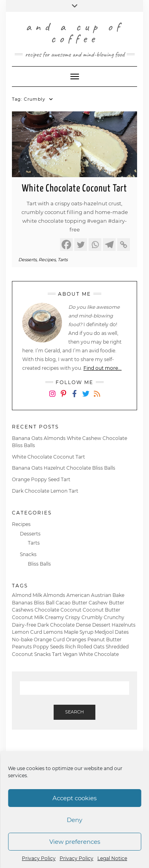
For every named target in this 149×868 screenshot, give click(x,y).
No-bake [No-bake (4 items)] (22, 640)
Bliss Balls (39, 564)
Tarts (63, 260)
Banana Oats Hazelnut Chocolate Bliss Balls (64, 468)
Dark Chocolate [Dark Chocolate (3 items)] (56, 625)
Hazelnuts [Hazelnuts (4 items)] (124, 625)
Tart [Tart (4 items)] (57, 654)
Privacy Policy (39, 858)
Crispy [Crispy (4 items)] (73, 617)
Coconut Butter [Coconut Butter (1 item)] (102, 610)
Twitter (86, 399)
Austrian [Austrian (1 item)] (101, 595)
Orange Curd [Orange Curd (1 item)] (49, 640)
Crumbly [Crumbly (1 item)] (92, 617)
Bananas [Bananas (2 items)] (22, 603)
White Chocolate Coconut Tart (74, 189)
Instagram (52, 399)
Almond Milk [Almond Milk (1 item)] (27, 595)
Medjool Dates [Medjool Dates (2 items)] (112, 632)
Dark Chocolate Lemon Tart (45, 491)
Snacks (28, 554)
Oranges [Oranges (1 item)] (76, 640)
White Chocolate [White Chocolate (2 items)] (99, 654)
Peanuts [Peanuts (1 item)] (22, 647)
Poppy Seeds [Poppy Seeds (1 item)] (48, 647)
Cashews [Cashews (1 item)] (23, 610)
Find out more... (103, 368)
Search (74, 712)
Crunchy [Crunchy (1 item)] (114, 617)
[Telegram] (109, 245)
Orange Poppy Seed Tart (41, 479)
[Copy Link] (124, 245)
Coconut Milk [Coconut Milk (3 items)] (28, 617)
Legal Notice (112, 858)
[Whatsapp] (95, 245)
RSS (97, 399)
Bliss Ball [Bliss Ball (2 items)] (44, 603)
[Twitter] (81, 245)
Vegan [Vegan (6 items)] (70, 654)
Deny (74, 820)
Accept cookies (74, 798)
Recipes (47, 260)
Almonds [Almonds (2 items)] (54, 595)
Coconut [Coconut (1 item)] (71, 610)
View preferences (75, 842)
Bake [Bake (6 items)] (118, 595)
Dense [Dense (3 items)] (83, 625)
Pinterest (63, 399)
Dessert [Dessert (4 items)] (101, 625)
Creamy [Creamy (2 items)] (54, 617)
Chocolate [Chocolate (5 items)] (47, 610)
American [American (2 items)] (78, 595)
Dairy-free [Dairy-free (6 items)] (24, 625)
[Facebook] (66, 245)
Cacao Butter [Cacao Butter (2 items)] (72, 603)
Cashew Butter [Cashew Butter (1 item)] (106, 603)
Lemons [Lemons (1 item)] (53, 632)
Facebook (74, 399)
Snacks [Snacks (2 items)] (43, 654)
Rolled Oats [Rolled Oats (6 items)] (91, 647)
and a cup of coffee (75, 33)
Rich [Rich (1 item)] (71, 647)
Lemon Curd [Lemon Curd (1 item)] (27, 632)
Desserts (27, 260)
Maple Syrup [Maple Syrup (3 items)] (79, 632)
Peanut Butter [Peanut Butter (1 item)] (104, 640)
